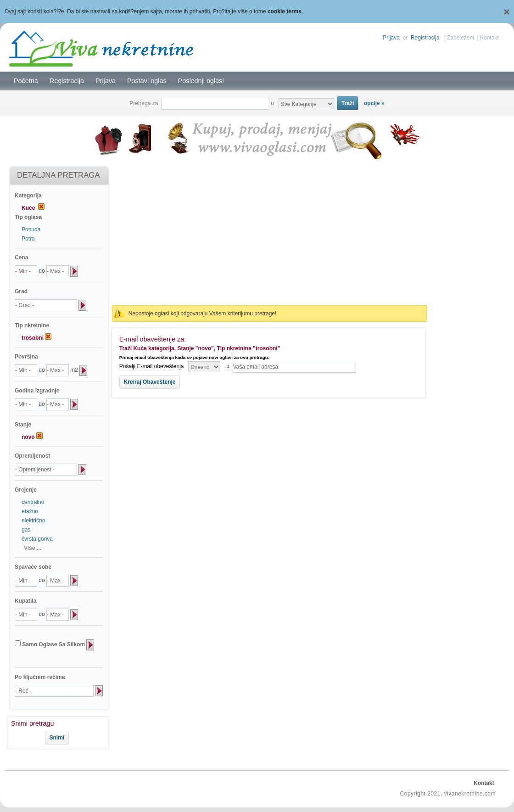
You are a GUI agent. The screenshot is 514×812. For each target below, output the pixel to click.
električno (33, 521)
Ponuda (31, 230)
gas (26, 530)
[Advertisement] (269, 232)
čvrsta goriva (37, 539)
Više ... (33, 548)
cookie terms (285, 11)
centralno (33, 502)
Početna (26, 81)
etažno (30, 511)
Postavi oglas (147, 81)
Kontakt (489, 38)
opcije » (374, 103)
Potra (28, 239)
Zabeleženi (461, 38)
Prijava (391, 38)
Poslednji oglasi (201, 81)
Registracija (425, 38)
